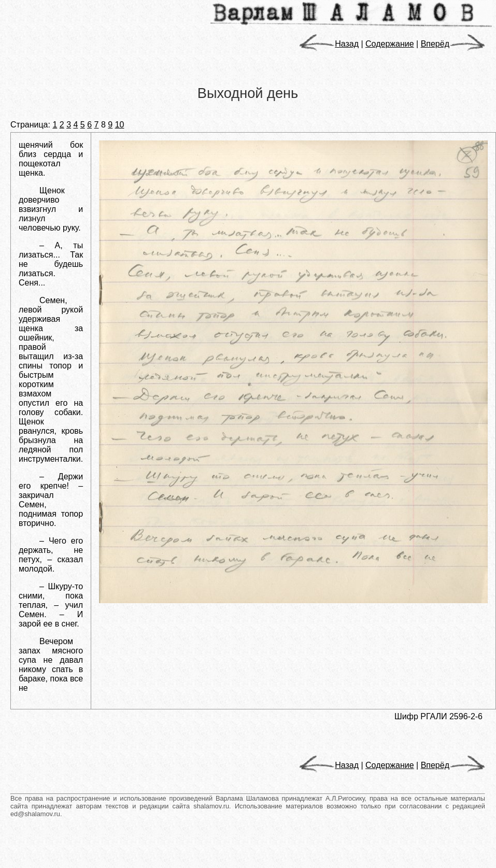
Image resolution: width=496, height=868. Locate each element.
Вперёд (453, 44)
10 (120, 125)
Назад (329, 44)
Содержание (390, 44)
